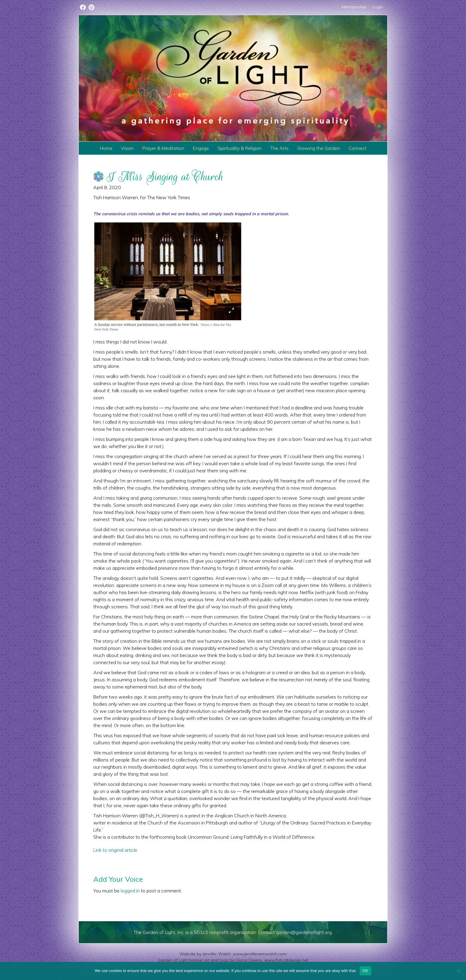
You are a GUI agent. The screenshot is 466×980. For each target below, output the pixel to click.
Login (378, 7)
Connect (358, 148)
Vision (127, 148)
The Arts (279, 148)
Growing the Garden (319, 148)
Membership (354, 7)
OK (365, 971)
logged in (130, 891)
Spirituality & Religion (240, 148)
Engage (201, 148)
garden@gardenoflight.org (304, 932)
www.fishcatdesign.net (286, 960)
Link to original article (115, 850)
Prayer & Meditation (163, 148)
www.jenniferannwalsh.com (260, 954)
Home (106, 148)
